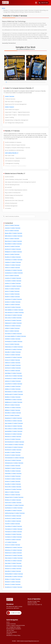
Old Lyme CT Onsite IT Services (13, 460)
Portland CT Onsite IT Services (13, 479)
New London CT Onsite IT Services (14, 429)
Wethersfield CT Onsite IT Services (14, 574)
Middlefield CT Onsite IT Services (13, 400)
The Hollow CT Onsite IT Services (13, 526)
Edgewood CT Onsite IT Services (13, 323)
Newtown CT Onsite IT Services (13, 436)
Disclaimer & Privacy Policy (13, 635)
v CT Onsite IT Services (11, 542)
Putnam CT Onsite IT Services (13, 481)
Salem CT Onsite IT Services (12, 492)
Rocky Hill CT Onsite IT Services (13, 487)
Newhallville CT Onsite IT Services (14, 431)
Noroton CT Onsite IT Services (13, 439)
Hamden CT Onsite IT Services (13, 365)
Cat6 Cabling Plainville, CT (12, 153)
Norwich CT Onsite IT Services (13, 455)
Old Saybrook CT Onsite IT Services (14, 463)
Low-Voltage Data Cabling (13, 627)
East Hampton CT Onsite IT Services (14, 312)
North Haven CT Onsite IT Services (14, 447)
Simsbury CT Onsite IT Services (13, 500)
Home (3, 8)
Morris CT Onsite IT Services (12, 415)
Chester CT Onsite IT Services (13, 265)
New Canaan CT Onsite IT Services (14, 423)
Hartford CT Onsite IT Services (13, 368)
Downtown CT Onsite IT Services (13, 299)
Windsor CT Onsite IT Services (13, 579)
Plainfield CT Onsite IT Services (13, 468)
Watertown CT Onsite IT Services (14, 555)
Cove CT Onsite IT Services (12, 275)
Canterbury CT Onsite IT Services (14, 260)
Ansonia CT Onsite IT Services (13, 228)
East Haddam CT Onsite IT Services (14, 310)
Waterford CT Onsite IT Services (13, 553)
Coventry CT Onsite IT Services (13, 278)
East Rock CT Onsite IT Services (13, 320)
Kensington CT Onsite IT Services (13, 378)
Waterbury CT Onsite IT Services (13, 550)
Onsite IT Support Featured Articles (16, 625)
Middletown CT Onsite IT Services (14, 402)
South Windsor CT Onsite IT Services (14, 505)
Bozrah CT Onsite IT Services (12, 246)
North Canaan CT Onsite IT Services (14, 444)
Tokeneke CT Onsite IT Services (13, 534)
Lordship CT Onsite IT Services (13, 386)
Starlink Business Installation (14, 629)
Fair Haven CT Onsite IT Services (13, 334)
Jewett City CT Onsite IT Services (14, 376)
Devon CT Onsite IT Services (12, 294)
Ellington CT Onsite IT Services (13, 326)
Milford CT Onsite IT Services (12, 405)
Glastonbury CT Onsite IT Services (14, 347)
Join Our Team (10, 630)
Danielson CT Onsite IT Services (13, 286)
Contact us (9, 634)
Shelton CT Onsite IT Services (13, 495)
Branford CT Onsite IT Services (13, 249)
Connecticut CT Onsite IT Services (14, 273)
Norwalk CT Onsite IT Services (13, 452)
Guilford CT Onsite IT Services (13, 363)
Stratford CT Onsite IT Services (13, 518)
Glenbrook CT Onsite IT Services (13, 349)
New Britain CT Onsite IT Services (13, 421)
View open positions (12, 632)
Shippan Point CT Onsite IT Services (14, 497)
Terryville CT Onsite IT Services (13, 521)
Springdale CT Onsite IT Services (13, 510)
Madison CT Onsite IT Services (13, 389)
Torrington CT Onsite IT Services (13, 537)
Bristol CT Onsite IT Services (12, 254)
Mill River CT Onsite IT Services (13, 407)
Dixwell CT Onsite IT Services (12, 297)
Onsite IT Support (9, 107)
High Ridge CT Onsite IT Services (13, 373)
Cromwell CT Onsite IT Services (13, 281)
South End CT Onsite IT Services (13, 503)
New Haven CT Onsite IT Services (13, 426)
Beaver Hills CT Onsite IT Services (14, 233)
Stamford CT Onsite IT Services (13, 516)
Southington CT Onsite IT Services (14, 508)
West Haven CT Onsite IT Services (14, 558)
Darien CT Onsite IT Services (12, 289)
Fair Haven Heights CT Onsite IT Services (15, 336)
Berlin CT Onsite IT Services (12, 239)
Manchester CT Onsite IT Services (14, 392)
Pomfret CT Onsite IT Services (13, 476)
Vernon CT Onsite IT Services (12, 545)
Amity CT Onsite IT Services (12, 225)
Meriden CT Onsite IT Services (13, 397)
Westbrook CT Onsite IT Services (13, 566)
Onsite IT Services (10, 96)
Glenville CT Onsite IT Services (13, 352)
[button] (6, 67)
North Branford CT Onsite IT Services (14, 442)
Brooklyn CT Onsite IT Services (13, 257)
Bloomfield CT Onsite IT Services (13, 244)
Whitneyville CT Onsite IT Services (14, 576)
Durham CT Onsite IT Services (13, 302)
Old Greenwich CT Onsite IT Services (14, 458)
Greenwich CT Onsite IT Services (13, 357)
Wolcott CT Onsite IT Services (13, 584)
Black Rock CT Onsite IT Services (13, 241)
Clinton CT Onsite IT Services (12, 268)
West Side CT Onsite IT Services (13, 563)
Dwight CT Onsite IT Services (12, 304)
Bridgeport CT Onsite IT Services (13, 252)
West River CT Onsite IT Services (13, 561)
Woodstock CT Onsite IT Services (14, 587)
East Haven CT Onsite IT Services (13, 315)
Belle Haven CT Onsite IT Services (14, 236)
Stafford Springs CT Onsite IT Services (15, 513)
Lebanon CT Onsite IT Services (13, 381)
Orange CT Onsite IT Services (13, 466)
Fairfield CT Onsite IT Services (13, 339)
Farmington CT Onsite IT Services (14, 341)
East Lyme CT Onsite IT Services (13, 318)
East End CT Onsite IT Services (13, 307)
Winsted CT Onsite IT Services (13, 582)
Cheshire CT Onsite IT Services (13, 262)
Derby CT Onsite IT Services (12, 291)
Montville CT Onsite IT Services (13, 413)
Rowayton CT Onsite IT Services (13, 489)
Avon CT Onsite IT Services (12, 231)
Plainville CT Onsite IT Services (13, 471)
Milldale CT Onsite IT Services (12, 410)
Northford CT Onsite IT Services (13, 450)
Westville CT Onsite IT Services (13, 571)
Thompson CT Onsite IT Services (13, 532)
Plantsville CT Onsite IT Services (13, 473)
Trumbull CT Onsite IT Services (13, 539)
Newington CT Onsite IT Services (13, 434)
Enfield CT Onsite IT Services (12, 328)
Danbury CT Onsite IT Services (13, 283)
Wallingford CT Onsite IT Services (14, 547)
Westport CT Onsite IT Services (13, 569)
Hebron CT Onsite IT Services (12, 371)
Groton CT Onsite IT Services (12, 360)
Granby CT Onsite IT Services (13, 355)
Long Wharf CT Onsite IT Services (14, 384)
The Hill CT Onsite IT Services (12, 524)
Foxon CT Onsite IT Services (12, 344)
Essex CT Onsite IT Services (12, 331)
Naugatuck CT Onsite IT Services (13, 418)
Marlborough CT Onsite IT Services (14, 394)
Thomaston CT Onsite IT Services (14, 529)
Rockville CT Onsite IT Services (13, 484)
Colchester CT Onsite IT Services (13, 270)
